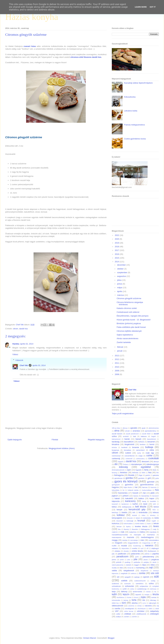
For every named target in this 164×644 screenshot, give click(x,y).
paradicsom (122, 556)
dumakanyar (137, 464)
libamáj (126, 529)
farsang (114, 473)
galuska (156, 475)
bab (135, 436)
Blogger (111, 638)
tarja (114, 591)
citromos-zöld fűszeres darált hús (86, 57)
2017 (117, 250)
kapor (152, 498)
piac (129, 560)
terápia (147, 595)
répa (144, 565)
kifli (134, 512)
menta (125, 540)
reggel (136, 565)
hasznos (153, 487)
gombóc (141, 478)
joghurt (115, 496)
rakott (154, 562)
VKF (117, 611)
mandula (153, 532)
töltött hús (115, 603)
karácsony (130, 501)
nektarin (115, 548)
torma (126, 600)
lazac (149, 524)
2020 (117, 239)
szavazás (127, 584)
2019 (117, 243)
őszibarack (152, 551)
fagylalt (138, 470)
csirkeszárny (140, 459)
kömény (153, 515)
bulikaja (149, 447)
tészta (156, 594)
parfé (137, 557)
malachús (133, 532)
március (121, 295)
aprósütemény (150, 431)
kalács (141, 498)
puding (128, 562)
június (120, 284)
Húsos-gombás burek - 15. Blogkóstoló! (134, 320)
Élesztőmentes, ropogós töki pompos (132, 316)
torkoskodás (116, 600)
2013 (117, 356)
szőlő (125, 589)
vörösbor (141, 611)
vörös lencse (129, 611)
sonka (142, 573)
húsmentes (123, 493)
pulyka (146, 562)
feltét (143, 473)
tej (155, 592)
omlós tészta (137, 551)
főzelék (131, 475)
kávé (145, 504)
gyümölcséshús (147, 485)
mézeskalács (154, 540)
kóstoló (135, 515)
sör (118, 577)
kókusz (156, 512)
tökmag (153, 600)
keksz (114, 507)
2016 (117, 254)
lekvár (156, 523)
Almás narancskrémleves (127, 338)
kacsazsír (156, 496)
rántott (128, 565)
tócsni (136, 597)
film (158, 473)
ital (144, 493)
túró (124, 603)
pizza (146, 559)
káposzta (116, 501)
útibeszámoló (118, 606)
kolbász (121, 515)
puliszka (137, 562)
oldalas (117, 551)
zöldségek (154, 614)
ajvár (144, 428)
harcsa (145, 487)
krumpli (141, 521)
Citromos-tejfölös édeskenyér (129, 331)
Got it (153, 7)
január (120, 351)
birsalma (115, 444)
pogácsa (155, 559)
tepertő (138, 594)
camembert (140, 450)
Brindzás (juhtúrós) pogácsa (129, 323)
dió (116, 464)
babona (144, 436)
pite (135, 559)
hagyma (115, 487)
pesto (122, 560)
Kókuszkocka (130, 97)
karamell (115, 504)
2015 (117, 258)
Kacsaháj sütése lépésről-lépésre (138, 83)
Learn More (141, 7)
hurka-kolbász (147, 490)
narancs (149, 545)
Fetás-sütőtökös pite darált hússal (131, 327)
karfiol (135, 504)
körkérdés (147, 518)
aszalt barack (117, 434)
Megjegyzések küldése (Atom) (62, 448)
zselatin (127, 617)
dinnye (156, 461)
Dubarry (126, 464)
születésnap (142, 589)
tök (144, 600)
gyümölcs (129, 485)
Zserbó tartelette (124, 342)
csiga (140, 456)
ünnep (139, 606)
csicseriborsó (130, 456)
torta (134, 600)
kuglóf (154, 521)
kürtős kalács (140, 524)
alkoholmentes (154, 428)
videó (150, 609)
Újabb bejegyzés (15, 440)
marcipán (137, 535)
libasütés (135, 529)
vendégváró (129, 608)
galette (148, 475)
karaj (144, 501)
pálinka (147, 554)
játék (152, 493)
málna (142, 532)
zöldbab (128, 614)
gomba (129, 478)
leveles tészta (141, 526)
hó (124, 490)
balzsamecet (116, 439)
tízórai (129, 597)
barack (138, 439)
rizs (121, 568)
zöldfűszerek (141, 614)
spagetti (128, 577)
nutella (134, 548)
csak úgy (150, 453)
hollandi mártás (133, 490)
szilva (151, 583)
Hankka (16, 344)
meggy (115, 540)
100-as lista (116, 428)
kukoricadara (128, 524)
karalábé (153, 501)
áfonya (125, 428)
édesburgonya (153, 464)
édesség (123, 467)
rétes (153, 565)
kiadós (124, 512)
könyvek (130, 518)
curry (139, 453)
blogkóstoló (129, 444)
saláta (114, 570)
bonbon (143, 444)
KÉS (154, 510)
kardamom (125, 504)
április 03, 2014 (39, 365)
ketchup (115, 512)
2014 (117, 262)
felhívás (135, 472)
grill (149, 478)
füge (141, 475)
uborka (135, 603)
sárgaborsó (144, 571)
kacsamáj (145, 496)
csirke (149, 456)
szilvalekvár (116, 586)
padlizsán (122, 554)
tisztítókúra (120, 597)
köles (143, 515)
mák (122, 532)
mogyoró (119, 543)
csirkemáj (116, 458)
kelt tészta (141, 507)
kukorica (115, 523)
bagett (153, 436)
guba (157, 478)
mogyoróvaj (146, 543)
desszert (145, 461)
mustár (124, 546)
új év (144, 603)
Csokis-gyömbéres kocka (135, 139)
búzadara (128, 450)
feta (150, 472)
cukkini (128, 453)
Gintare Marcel (90, 638)
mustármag (137, 546)
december (122, 265)
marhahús (151, 535)
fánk (154, 470)
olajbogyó (155, 548)
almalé (127, 431)
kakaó (117, 498)
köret (138, 518)
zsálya (118, 617)
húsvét (135, 493)
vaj (158, 606)
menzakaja (134, 540)
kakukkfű (129, 498)
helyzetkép (116, 490)
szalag (153, 581)
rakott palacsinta (117, 565)
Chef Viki (24, 365)
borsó (152, 444)
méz (142, 540)
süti (156, 576)
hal (136, 487)
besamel (151, 442)
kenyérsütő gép (137, 509)
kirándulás (143, 512)
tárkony (124, 591)
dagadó (121, 462)
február (121, 347)
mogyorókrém (133, 543)
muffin (114, 546)
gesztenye (118, 478)
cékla (152, 450)
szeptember (123, 272)
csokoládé (154, 458)
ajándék (134, 428)
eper (129, 470)
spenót (146, 577)
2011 (117, 363)
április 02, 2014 (27, 344)
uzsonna (131, 606)
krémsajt (130, 521)
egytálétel (146, 467)
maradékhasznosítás (120, 535)
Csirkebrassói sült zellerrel (128, 312)
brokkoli (124, 447)
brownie (136, 447)
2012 (117, 359)
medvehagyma (147, 537)
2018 (117, 247)
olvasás (126, 551)
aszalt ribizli (146, 434)
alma (117, 431)
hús (157, 490)
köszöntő (120, 521)
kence (156, 507)
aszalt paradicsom (132, 434)
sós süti (155, 573)
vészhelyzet (141, 609)
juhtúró (126, 496)
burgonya (115, 450)
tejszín (126, 594)
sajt (151, 568)
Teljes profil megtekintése (123, 414)
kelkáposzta (127, 507)
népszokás (125, 548)
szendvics (139, 583)
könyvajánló (117, 518)
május (120, 288)
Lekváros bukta (131, 111)
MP (155, 543)
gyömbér (151, 482)
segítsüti (124, 573)
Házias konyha (32, 17)
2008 (117, 374)
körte (157, 518)
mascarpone (117, 537)
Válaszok (19, 360)
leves (156, 526)
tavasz (148, 592)
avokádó (126, 436)
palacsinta (135, 554)
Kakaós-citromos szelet (127, 308)
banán (127, 439)
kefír (154, 504)
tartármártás (138, 591)
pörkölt (119, 562)
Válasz (15, 354)
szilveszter (129, 586)
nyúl (142, 548)
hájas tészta (128, 487)
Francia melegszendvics (134, 125)
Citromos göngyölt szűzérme (129, 298)
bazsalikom (129, 442)
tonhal (154, 597)
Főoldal (55, 440)
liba (119, 529)
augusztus (122, 276)
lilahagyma (145, 529)
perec (114, 559)
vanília (117, 608)
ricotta (114, 568)
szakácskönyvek (140, 581)
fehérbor (124, 472)
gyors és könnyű (126, 481)
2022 (117, 235)
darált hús (23, 329)
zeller (118, 614)
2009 (117, 371)
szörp (132, 589)
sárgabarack (129, 570)
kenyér (119, 510)
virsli (157, 608)
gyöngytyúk (116, 485)
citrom (15, 329)
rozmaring (140, 568)
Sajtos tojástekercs (125, 335)
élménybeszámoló (118, 470)
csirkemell (129, 459)
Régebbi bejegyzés (96, 440)
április (120, 291)
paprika (156, 554)
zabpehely (154, 611)
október (121, 269)
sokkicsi (133, 573)
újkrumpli (153, 603)
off (147, 548)
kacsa (136, 496)
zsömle (134, 617)
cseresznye (116, 456)
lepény (128, 527)
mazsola (130, 537)
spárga (137, 577)
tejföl (114, 594)
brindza (114, 447)
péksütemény (148, 557)
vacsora (148, 606)
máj (155, 529)
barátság (116, 442)
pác (113, 554)
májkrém (115, 532)
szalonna (115, 583)
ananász (136, 431)
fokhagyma (119, 475)
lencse (119, 526)
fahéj (146, 470)
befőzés (141, 442)
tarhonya (153, 589)
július (120, 280)
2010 (117, 367)
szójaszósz (144, 586)
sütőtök (124, 581)
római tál (130, 568)
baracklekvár (152, 439)
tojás (143, 597)
